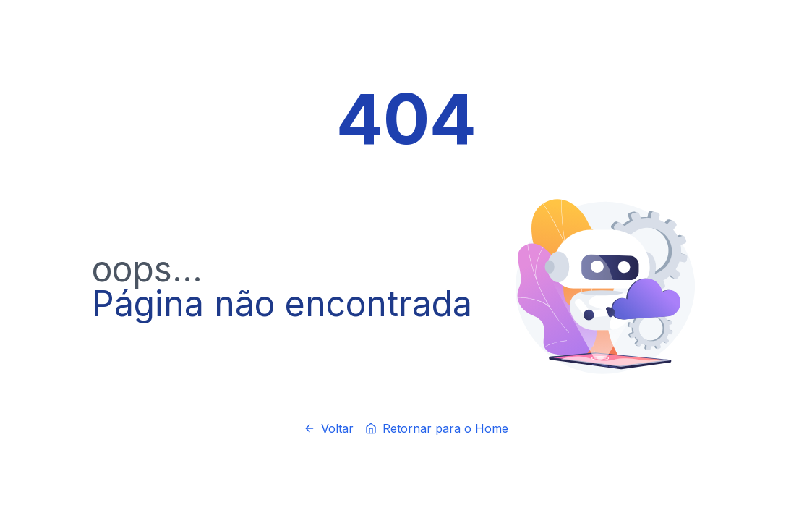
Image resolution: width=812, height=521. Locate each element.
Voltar (329, 428)
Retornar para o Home (437, 428)
